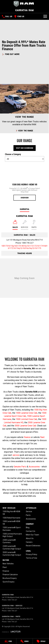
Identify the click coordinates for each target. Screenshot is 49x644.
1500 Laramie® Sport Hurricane (12, 529)
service (16, 455)
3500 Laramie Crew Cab (25, 426)
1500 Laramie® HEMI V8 (11, 523)
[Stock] (8, 641)
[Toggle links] (11, 632)
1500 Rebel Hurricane (11, 518)
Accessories (34, 467)
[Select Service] (25, 225)
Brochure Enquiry (10, 578)
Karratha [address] (25, 209)
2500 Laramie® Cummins (9, 541)
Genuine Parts (20, 467)
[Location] (15, 225)
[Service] (24, 641)
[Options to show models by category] (25, 159)
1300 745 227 (28, 243)
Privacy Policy (31, 554)
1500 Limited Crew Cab (26, 419)
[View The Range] (24, 109)
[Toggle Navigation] (45, 16)
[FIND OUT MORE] (11, 54)
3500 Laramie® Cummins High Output (12, 554)
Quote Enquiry (8, 582)
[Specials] (41, 641)
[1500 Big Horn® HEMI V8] (25, 182)
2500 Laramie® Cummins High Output (12, 547)
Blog (28, 527)
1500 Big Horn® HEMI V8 (11, 513)
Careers (29, 542)
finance (27, 437)
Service (29, 511)
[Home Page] (24, 4)
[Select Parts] (34, 225)
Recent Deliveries (33, 546)
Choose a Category (25, 157)
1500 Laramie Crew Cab (26, 413)
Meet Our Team (32, 535)
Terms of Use (31, 558)
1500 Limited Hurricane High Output (12, 535)
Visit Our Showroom (25, 148)
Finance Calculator (10, 575)
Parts (28, 515)
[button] (24, 48)
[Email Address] (24, 247)
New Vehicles (8, 564)
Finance (6, 571)
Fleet (5, 567)
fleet (42, 437)
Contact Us (31, 531)
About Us (30, 538)
